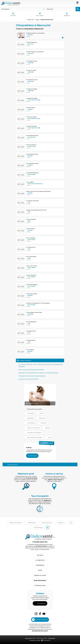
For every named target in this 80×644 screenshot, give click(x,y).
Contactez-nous (40, 585)
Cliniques (61, 523)
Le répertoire (40, 560)
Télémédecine (32, 523)
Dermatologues (38, 527)
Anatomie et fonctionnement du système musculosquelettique (38, 373)
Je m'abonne (42, 603)
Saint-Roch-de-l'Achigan (34, 433)
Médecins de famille (15, 523)
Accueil (37, 20)
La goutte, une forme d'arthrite (28, 379)
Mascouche (43, 418)
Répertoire (13, 14)
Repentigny (31, 418)
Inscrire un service (41, 620)
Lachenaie (44, 423)
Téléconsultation (13, 465)
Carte (49, 437)
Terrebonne (31, 413)
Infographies (67, 14)
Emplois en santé (40, 575)
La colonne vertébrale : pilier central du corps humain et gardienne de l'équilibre (41, 365)
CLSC (71, 523)
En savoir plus (32, 456)
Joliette (42, 413)
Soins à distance (40, 14)
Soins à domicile (47, 523)
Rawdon (48, 428)
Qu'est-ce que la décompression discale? (31, 370)
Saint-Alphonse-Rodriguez (35, 437)
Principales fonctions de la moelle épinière (32, 376)
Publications (40, 565)
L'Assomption (31, 423)
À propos (40, 555)
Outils (40, 570)
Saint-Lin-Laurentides (34, 428)
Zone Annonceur (40, 580)
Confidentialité (52, 638)
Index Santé (28, 638)
